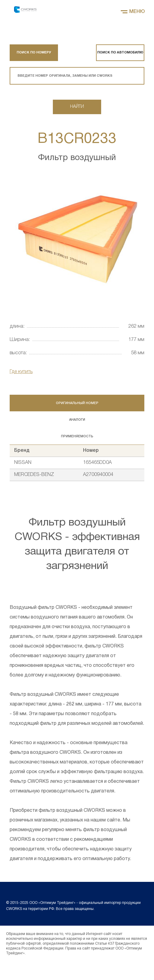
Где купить (21, 372)
